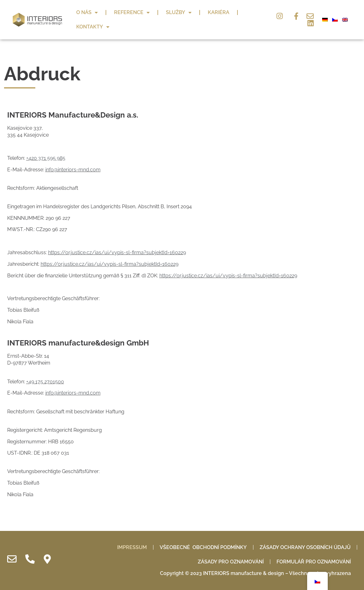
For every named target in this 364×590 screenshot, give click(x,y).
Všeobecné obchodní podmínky (203, 547)
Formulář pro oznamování (314, 562)
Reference (132, 13)
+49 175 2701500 (45, 382)
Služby (179, 13)
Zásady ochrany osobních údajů (305, 547)
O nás (87, 13)
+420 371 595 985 (46, 158)
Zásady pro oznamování (231, 562)
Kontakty (93, 27)
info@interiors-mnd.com (73, 170)
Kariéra (219, 12)
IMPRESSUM (132, 547)
